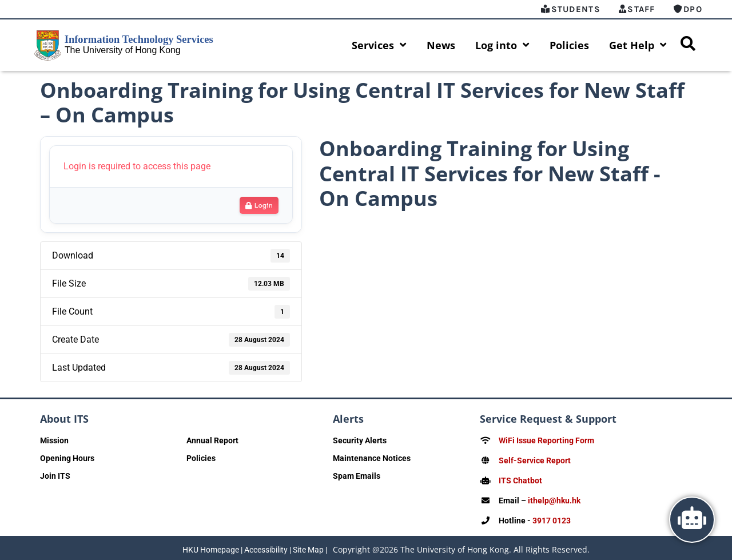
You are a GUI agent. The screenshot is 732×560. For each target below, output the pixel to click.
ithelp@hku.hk (554, 499)
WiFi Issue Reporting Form (546, 440)
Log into (502, 45)
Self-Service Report (535, 460)
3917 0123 (552, 518)
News (441, 45)
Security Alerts (360, 440)
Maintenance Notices (372, 458)
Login (259, 205)
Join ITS (55, 476)
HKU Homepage (211, 547)
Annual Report (212, 440)
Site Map (308, 547)
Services (379, 45)
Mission (54, 440)
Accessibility (266, 547)
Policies (569, 45)
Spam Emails (357, 476)
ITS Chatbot (520, 479)
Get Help (638, 45)
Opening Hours (67, 458)
